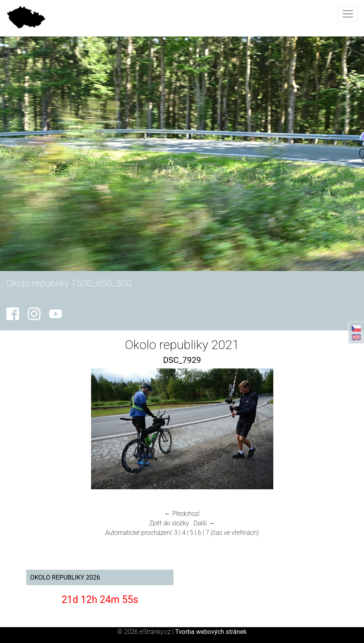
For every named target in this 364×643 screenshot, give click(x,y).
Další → (204, 523)
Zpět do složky (169, 523)
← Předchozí (182, 514)
